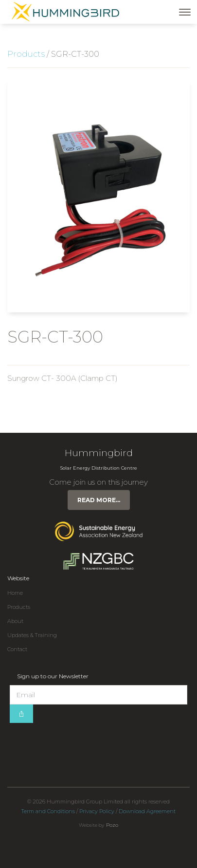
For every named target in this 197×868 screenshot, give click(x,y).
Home (15, 593)
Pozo (112, 825)
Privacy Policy (97, 811)
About (15, 621)
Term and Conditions (48, 811)
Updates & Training (32, 635)
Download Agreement (147, 811)
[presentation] (84, 742)
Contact (17, 649)
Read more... (99, 500)
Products (26, 54)
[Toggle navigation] (185, 12)
